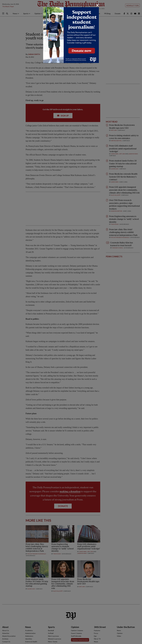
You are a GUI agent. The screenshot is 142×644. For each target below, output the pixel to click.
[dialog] (71, 322)
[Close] (98, 5)
